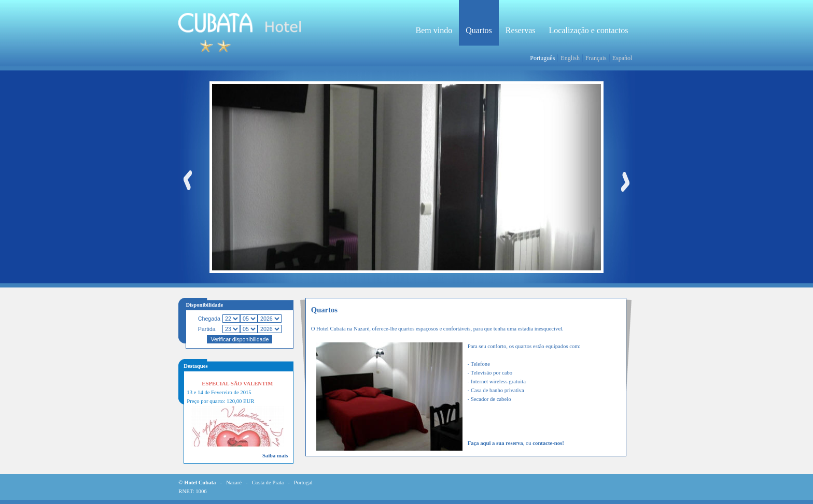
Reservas (521, 30)
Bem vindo (434, 30)
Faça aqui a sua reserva (495, 443)
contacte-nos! (548, 443)
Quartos (479, 30)
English (570, 58)
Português (542, 58)
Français (596, 58)
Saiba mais (275, 456)
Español (622, 58)
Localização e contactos (589, 30)
